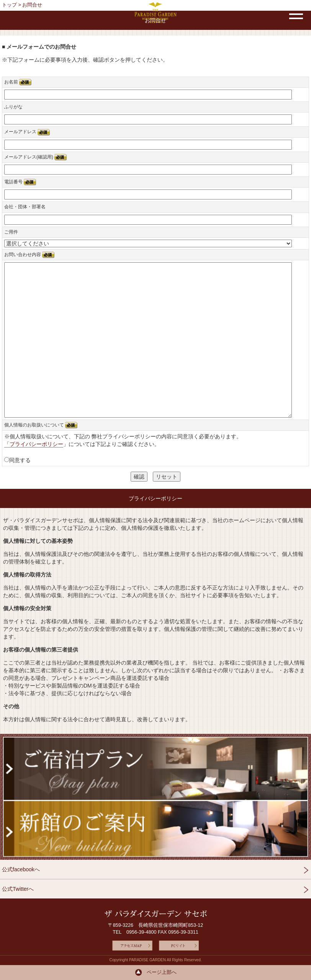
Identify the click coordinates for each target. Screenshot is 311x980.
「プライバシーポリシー (34, 444)
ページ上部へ (156, 972)
